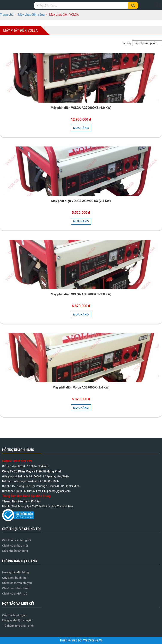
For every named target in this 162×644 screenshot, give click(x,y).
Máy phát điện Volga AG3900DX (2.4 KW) (81, 387)
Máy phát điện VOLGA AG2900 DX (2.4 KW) (81, 201)
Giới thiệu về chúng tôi (16, 540)
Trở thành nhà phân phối (18, 626)
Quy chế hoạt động (14, 615)
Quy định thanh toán (15, 578)
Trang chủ (7, 15)
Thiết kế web (69, 640)
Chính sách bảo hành (16, 588)
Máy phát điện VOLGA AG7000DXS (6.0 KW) (81, 108)
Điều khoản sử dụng (15, 551)
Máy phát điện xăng (31, 15)
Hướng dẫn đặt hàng (15, 572)
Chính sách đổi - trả (15, 593)
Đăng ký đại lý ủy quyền (17, 620)
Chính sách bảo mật (15, 545)
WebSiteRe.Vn (93, 640)
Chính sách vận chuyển (17, 583)
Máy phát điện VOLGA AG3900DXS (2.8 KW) (81, 294)
